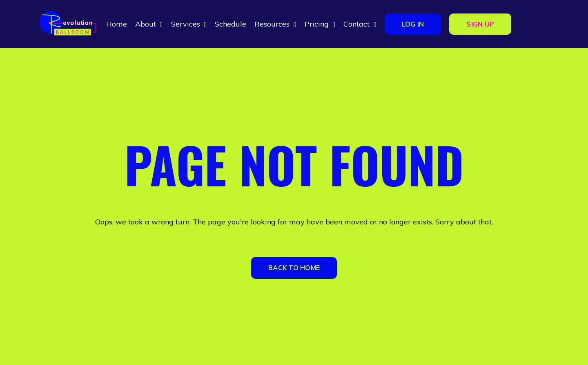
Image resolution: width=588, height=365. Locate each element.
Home (117, 24)
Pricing (320, 24)
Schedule (231, 24)
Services (189, 24)
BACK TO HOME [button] (294, 268)
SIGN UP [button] (480, 24)
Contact (360, 24)
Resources (275, 24)
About (149, 24)
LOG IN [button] (413, 24)
